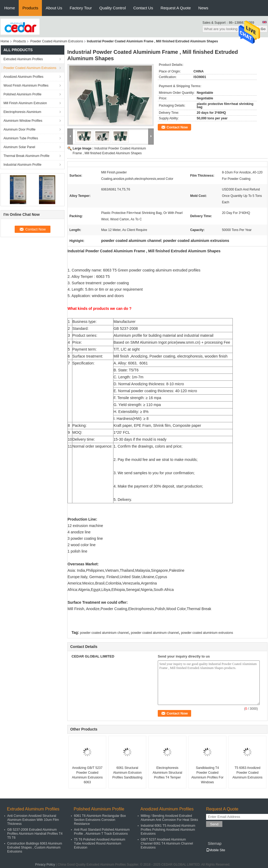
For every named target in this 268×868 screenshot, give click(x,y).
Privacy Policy (45, 865)
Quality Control (113, 8)
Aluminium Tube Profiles (21, 138)
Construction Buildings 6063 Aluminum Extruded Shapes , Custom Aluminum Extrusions (35, 847)
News (203, 8)
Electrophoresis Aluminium (22, 112)
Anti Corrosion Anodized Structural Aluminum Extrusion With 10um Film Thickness (33, 820)
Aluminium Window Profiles (23, 121)
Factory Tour (81, 8)
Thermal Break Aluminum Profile (26, 156)
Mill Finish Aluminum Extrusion (25, 103)
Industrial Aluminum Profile (22, 165)
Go (263, 29)
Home (10, 8)
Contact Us (143, 8)
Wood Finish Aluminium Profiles (26, 86)
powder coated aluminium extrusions (207, 633)
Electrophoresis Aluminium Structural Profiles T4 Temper (167, 773)
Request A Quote (176, 8)
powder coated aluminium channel (104, 633)
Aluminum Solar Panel (19, 147)
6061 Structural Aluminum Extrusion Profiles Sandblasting (127, 773)
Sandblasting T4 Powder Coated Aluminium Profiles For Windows (208, 775)
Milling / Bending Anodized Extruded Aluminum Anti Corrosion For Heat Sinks (169, 818)
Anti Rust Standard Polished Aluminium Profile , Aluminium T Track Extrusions (102, 832)
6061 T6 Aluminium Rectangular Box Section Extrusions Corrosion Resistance (100, 820)
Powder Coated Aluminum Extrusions (57, 41)
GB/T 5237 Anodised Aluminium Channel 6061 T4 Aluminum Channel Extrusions (167, 843)
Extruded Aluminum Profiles (23, 59)
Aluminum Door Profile (19, 129)
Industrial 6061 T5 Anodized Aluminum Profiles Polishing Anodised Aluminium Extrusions (168, 830)
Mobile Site (216, 850)
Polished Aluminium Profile (22, 94)
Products (30, 8)
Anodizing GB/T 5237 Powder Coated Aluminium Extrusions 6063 (87, 775)
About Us (54, 8)
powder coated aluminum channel (155, 633)
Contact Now (177, 127)
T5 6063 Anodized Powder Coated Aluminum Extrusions (248, 773)
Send (214, 824)
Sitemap (214, 843)
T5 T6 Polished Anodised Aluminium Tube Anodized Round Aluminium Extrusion (100, 843)
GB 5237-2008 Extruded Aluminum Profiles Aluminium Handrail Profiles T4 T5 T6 (35, 834)
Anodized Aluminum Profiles (23, 77)
